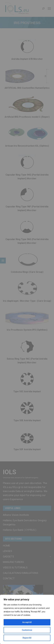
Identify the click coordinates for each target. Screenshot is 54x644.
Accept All (27, 622)
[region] (27, 619)
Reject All (27, 638)
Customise (27, 630)
